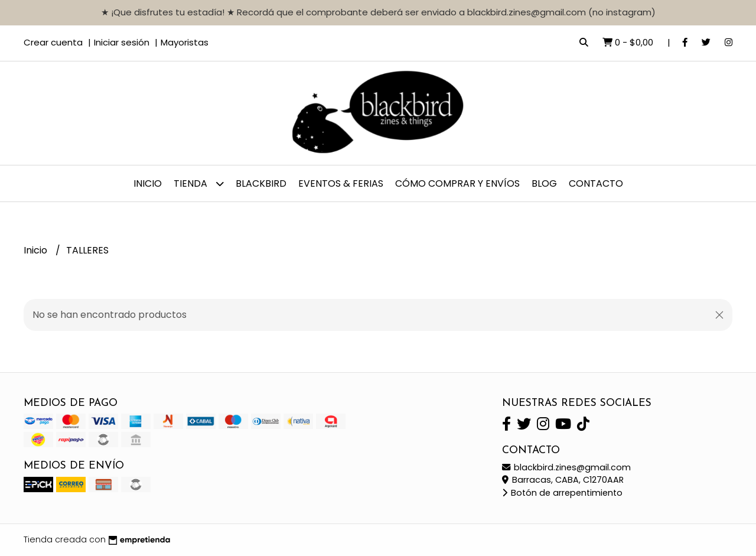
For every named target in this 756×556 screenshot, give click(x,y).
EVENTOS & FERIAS (341, 183)
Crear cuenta (53, 42)
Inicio (148, 183)
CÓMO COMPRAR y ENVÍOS (457, 183)
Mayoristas (185, 42)
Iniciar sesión (122, 42)
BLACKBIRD (261, 183)
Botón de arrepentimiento (562, 493)
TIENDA (199, 183)
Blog (544, 183)
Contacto (596, 183)
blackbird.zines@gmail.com (566, 467)
